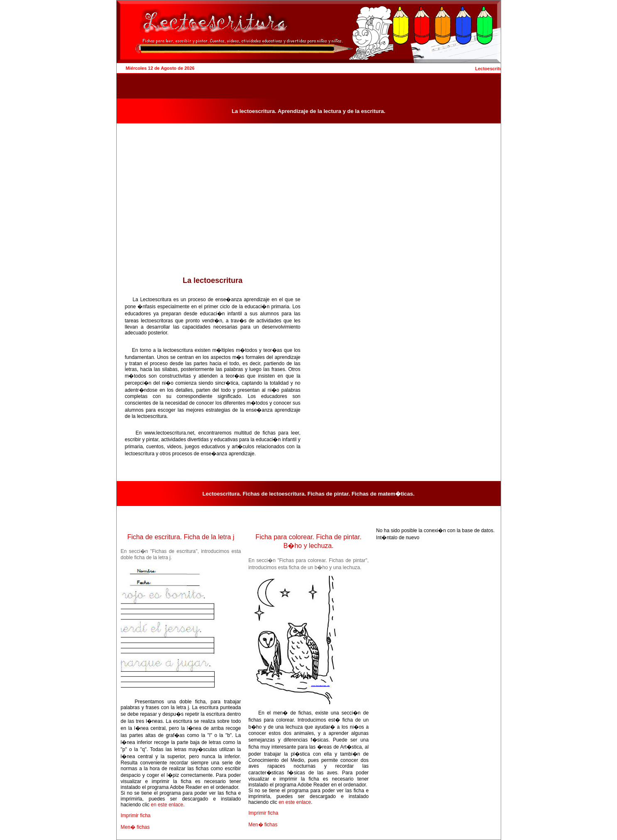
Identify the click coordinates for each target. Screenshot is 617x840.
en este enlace (167, 805)
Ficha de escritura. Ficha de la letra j (181, 537)
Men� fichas (135, 827)
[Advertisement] (213, 213)
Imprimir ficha (136, 815)
